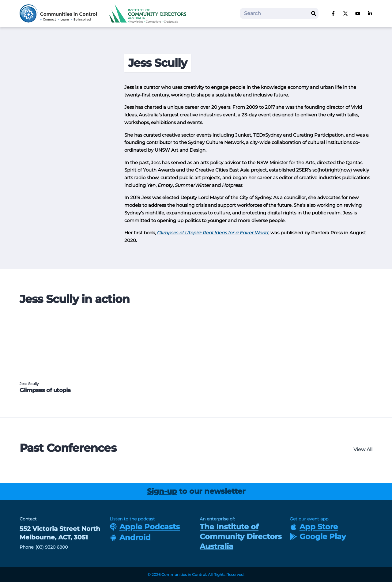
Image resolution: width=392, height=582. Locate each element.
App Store (314, 527)
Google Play (318, 537)
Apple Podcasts (145, 527)
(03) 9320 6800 (52, 547)
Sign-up (162, 491)
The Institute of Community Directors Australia (241, 537)
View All (363, 450)
